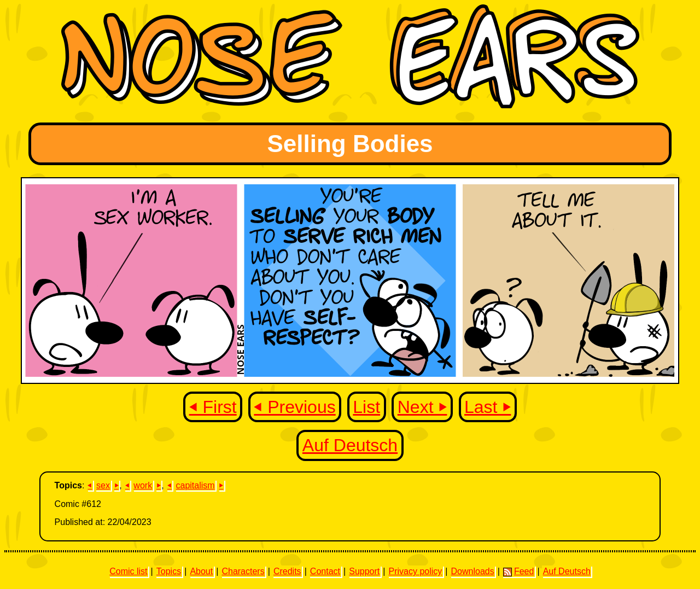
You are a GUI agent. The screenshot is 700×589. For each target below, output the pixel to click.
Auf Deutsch (350, 445)
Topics (169, 571)
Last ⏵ (488, 407)
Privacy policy (415, 571)
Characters (243, 571)
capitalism (195, 485)
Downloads (473, 571)
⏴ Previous (294, 407)
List (366, 407)
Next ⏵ (422, 407)
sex (103, 485)
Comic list (128, 571)
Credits (287, 571)
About (201, 571)
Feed (518, 571)
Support (364, 571)
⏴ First (213, 407)
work (143, 485)
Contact (325, 571)
